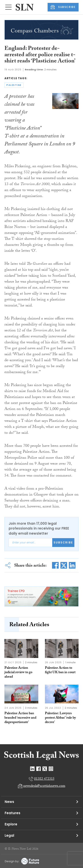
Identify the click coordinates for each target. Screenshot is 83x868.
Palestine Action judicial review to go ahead (18, 673)
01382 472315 (44, 779)
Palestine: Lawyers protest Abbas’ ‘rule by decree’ (60, 718)
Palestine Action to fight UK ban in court (60, 670)
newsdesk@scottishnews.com (44, 786)
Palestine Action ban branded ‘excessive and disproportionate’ (20, 718)
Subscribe (63, 542)
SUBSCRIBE (63, 7)
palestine (14, 85)
